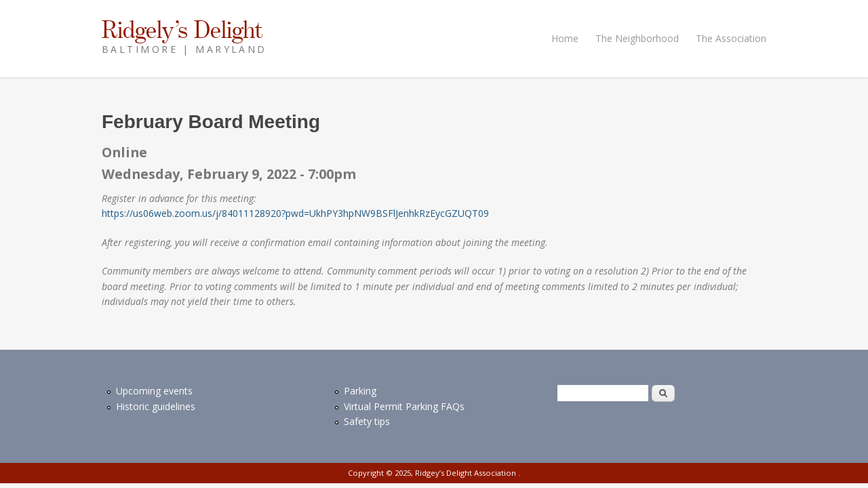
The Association (731, 38)
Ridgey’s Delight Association (467, 473)
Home (565, 38)
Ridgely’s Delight (182, 29)
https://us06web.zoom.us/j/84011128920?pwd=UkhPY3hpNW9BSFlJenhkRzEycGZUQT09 (295, 213)
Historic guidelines (156, 406)
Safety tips (367, 421)
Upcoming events (154, 391)
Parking (360, 391)
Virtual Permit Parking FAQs (404, 406)
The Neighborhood (637, 38)
